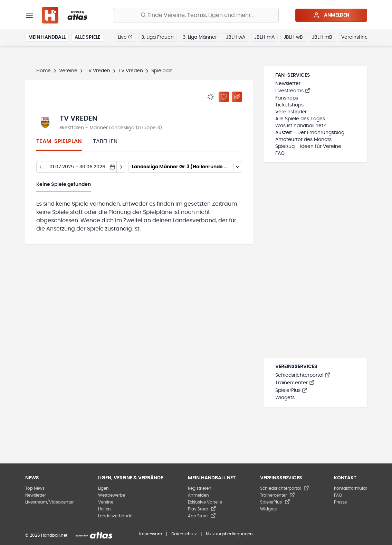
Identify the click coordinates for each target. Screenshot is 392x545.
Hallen (104, 509)
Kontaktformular (351, 488)
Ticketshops (289, 105)
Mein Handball (47, 37)
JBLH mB (322, 37)
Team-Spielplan (59, 141)
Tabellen (105, 141)
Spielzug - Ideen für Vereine (308, 147)
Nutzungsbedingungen (229, 534)
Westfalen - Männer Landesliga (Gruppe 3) (111, 128)
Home (44, 71)
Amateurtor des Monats (303, 140)
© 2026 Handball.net (46, 535)
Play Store (202, 509)
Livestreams (293, 91)
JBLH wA (236, 37)
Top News (35, 488)
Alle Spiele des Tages (300, 119)
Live (125, 37)
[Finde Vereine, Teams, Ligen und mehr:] (196, 15)
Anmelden (331, 15)
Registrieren (200, 488)
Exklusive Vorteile (205, 502)
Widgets (285, 398)
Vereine (68, 71)
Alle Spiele (87, 37)
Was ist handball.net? (300, 126)
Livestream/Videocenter (49, 502)
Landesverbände (115, 516)
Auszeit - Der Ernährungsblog (310, 133)
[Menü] (29, 15)
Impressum (151, 534)
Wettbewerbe (112, 495)
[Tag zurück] (41, 167)
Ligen (103, 488)
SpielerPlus (291, 391)
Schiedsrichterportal (303, 375)
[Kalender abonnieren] (237, 97)
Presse (340, 502)
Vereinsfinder (357, 37)
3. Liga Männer (200, 37)
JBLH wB (293, 37)
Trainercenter (295, 383)
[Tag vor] (121, 167)
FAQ (280, 153)
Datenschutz (184, 534)
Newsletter (288, 84)
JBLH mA (264, 37)
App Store (202, 516)
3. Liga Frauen (157, 37)
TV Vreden (98, 71)
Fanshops (287, 98)
